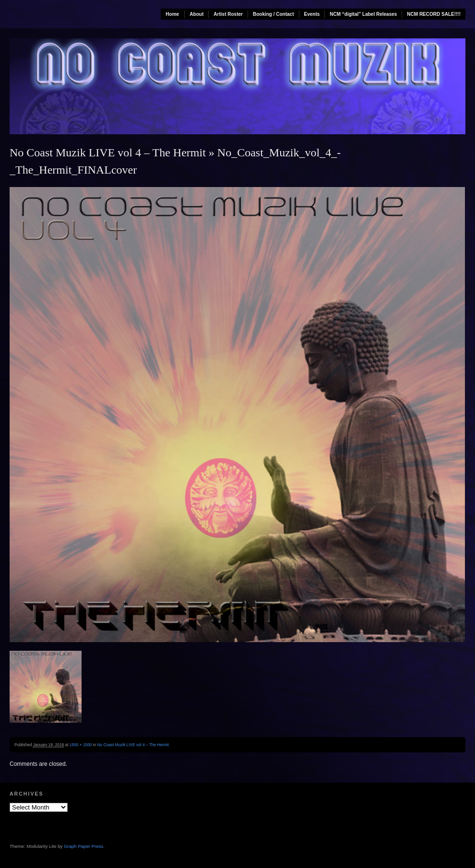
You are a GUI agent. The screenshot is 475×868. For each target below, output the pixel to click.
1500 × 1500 (81, 745)
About (196, 14)
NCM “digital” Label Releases (363, 14)
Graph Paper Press (83, 846)
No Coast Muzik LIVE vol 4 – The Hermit (108, 152)
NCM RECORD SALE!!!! (434, 14)
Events (312, 14)
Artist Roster (228, 14)
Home (172, 14)
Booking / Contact (273, 14)
